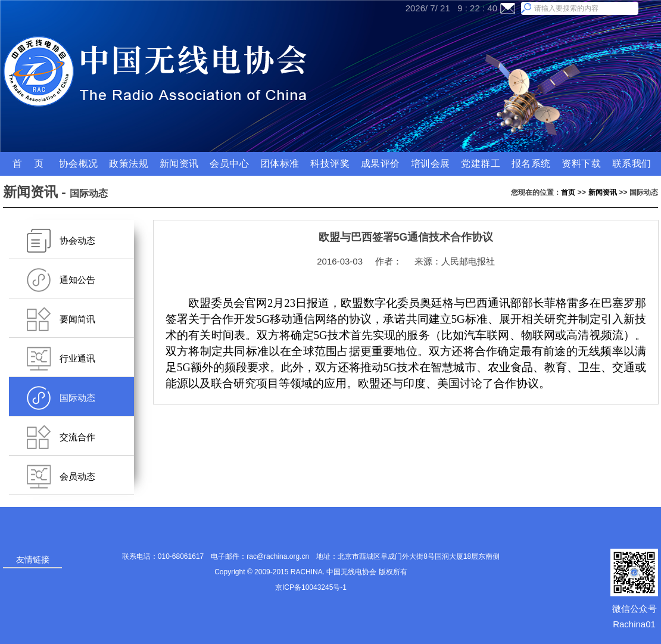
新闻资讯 (603, 192)
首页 (568, 192)
